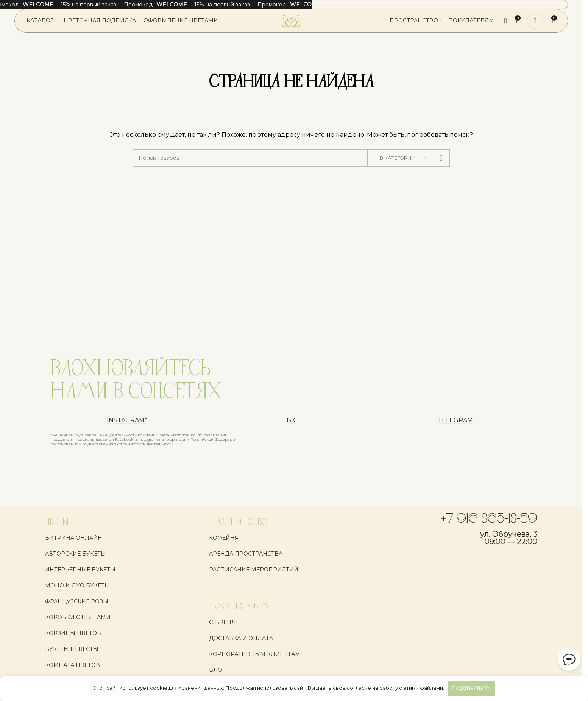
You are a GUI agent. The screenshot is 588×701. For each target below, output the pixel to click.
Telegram (455, 421)
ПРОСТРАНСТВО (238, 522)
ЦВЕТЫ (57, 522)
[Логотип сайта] (291, 20)
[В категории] (400, 158)
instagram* (127, 421)
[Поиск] (506, 21)
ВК (291, 421)
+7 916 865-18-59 (489, 519)
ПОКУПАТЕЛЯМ (239, 607)
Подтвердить (471, 688)
